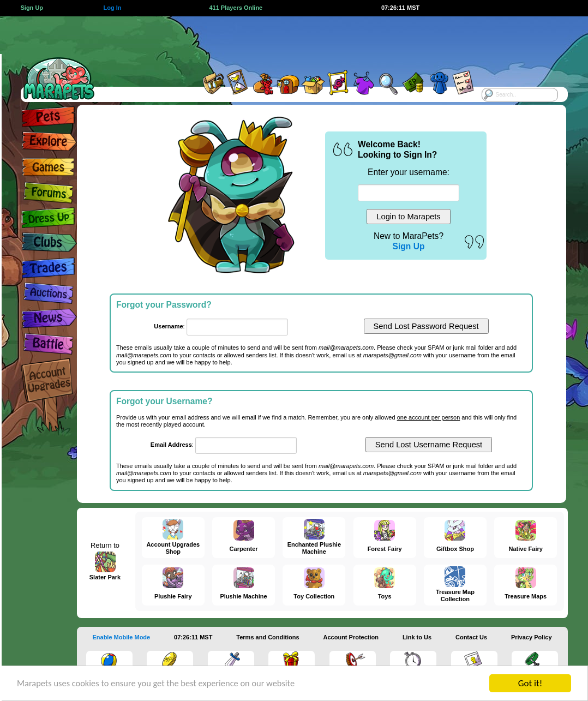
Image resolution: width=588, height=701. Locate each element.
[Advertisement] (282, 41)
